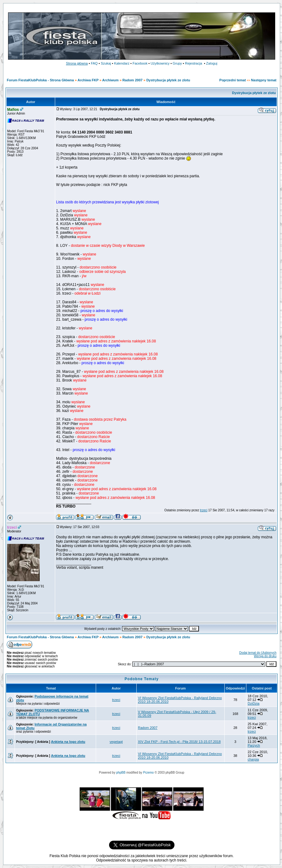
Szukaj (106, 63)
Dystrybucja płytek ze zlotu (168, 80)
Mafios (13, 110)
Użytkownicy (160, 63)
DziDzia (253, 703)
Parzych (254, 745)
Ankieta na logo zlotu (68, 742)
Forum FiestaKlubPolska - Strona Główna (40, 80)
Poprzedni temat (233, 80)
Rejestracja (194, 63)
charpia (253, 759)
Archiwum (110, 80)
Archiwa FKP (88, 80)
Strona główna (77, 63)
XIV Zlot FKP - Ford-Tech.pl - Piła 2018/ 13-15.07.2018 (179, 742)
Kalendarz (122, 63)
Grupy (177, 63)
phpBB (121, 773)
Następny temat (264, 80)
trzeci (204, 510)
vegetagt (116, 742)
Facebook (140, 63)
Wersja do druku (265, 656)
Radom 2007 (132, 80)
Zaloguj (212, 63)
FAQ (94, 63)
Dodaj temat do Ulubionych (258, 653)
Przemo (148, 773)
